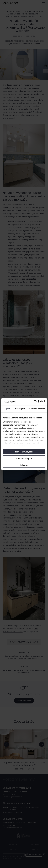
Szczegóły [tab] (20, 409)
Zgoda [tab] (7, 409)
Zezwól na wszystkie (24, 452)
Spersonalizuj (24, 459)
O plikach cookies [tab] (37, 409)
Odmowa (24, 465)
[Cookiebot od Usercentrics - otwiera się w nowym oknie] (34, 402)
